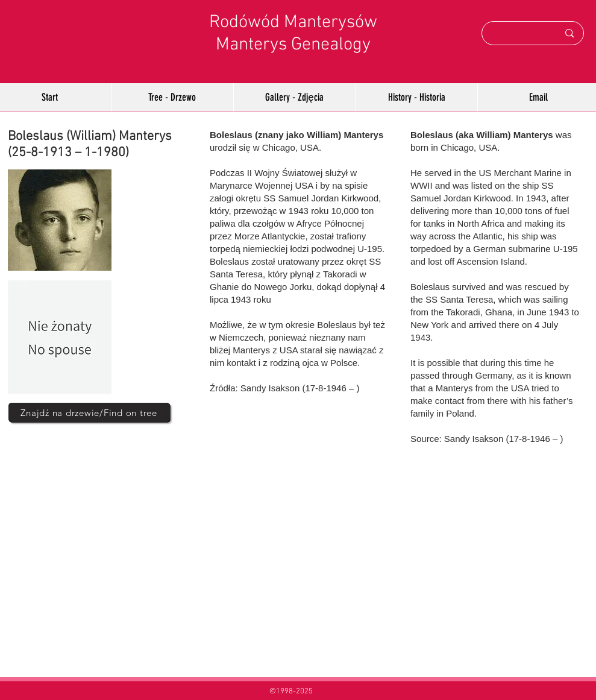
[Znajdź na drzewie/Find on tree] (89, 412)
